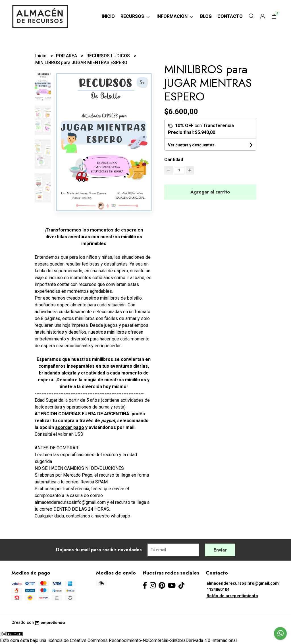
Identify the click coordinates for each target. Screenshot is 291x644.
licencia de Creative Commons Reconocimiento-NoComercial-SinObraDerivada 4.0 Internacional (142, 640)
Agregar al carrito (210, 192)
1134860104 (218, 590)
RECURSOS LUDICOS (109, 56)
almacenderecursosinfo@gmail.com (243, 583)
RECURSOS (136, 16)
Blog (206, 16)
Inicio (108, 16)
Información (175, 16)
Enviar (220, 550)
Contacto (230, 16)
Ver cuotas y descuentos (191, 145)
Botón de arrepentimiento (232, 596)
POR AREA (67, 56)
